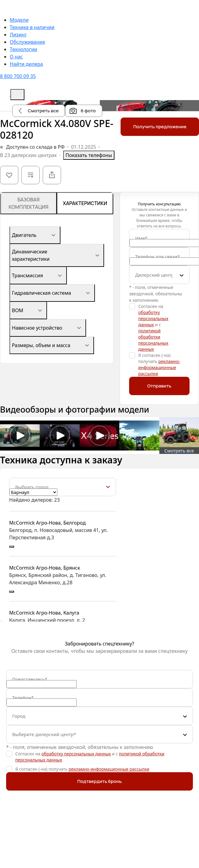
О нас (16, 57)
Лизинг (18, 35)
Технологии (24, 49)
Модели (19, 20)
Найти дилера (26, 64)
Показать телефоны (89, 155)
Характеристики (85, 203)
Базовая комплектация (29, 203)
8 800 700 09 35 (18, 76)
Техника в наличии (32, 27)
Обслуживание (27, 42)
